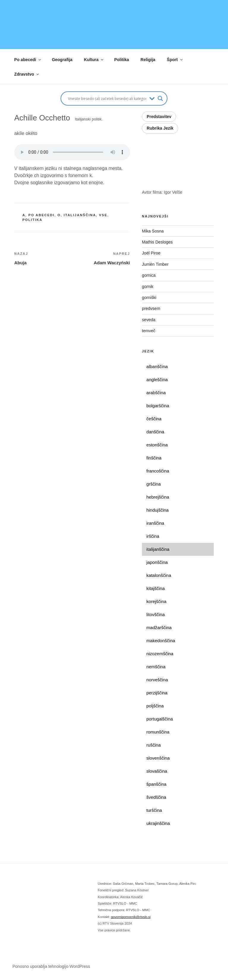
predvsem (151, 308)
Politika (122, 60)
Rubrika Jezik (160, 128)
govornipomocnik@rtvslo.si (131, 917)
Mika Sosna (153, 231)
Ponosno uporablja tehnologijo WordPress (51, 966)
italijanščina (80, 215)
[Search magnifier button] (160, 98)
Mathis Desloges (158, 242)
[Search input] (107, 98)
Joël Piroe (152, 253)
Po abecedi (28, 60)
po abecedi (42, 215)
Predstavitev (159, 117)
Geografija (62, 60)
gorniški (149, 297)
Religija (148, 60)
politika (33, 220)
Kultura (94, 60)
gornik (148, 287)
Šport (175, 60)
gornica (149, 275)
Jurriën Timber (156, 264)
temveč (149, 331)
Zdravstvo (27, 74)
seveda (149, 320)
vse (103, 215)
